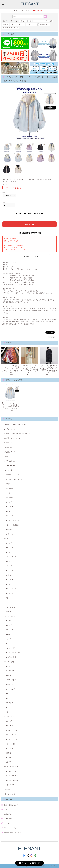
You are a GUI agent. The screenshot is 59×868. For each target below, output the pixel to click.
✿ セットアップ (11, 511)
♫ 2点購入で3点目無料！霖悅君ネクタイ (17, 434)
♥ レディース (8, 566)
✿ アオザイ (9, 758)
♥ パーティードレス (10, 716)
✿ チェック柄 (10, 648)
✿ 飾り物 (9, 529)
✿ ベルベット (10, 643)
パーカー (23, 21)
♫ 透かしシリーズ (10, 447)
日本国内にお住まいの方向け (29, 233)
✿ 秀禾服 (9, 762)
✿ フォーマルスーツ (12, 776)
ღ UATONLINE (10, 607)
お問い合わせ (9, 814)
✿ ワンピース (10, 507)
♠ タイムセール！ (9, 794)
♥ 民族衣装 (7, 753)
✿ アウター (9, 552)
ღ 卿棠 (8, 484)
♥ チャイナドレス (9, 616)
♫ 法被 (6, 456)
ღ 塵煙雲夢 (9, 497)
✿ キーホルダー (11, 689)
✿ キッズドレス (11, 771)
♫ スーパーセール (10, 466)
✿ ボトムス (9, 516)
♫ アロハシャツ (9, 443)
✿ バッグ (9, 666)
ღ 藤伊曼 (8, 611)
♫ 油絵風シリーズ (10, 452)
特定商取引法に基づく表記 (13, 832)
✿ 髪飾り (9, 675)
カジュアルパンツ (17, 24)
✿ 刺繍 (8, 634)
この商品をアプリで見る (29, 256)
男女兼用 (49, 21)
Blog (6, 810)
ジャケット (38, 21)
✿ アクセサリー (11, 671)
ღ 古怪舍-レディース (12, 475)
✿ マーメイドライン (12, 630)
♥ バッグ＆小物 (9, 662)
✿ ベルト (9, 694)
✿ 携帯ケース (10, 684)
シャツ (6, 24)
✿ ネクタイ (9, 703)
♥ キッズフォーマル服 (11, 767)
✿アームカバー (11, 707)
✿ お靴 (8, 561)
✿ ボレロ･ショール (12, 780)
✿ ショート (9, 621)
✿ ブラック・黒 (11, 735)
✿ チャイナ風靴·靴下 (12, 525)
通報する (52, 337)
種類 (4, 193)
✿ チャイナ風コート (12, 520)
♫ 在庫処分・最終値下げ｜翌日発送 (15, 424)
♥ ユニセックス (9, 602)
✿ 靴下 (8, 698)
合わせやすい (44, 24)
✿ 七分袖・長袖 (11, 657)
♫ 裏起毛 (7, 789)
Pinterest (7, 823)
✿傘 (7, 712)
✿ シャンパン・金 (11, 739)
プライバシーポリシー (12, 828)
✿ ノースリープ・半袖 (13, 653)
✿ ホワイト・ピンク (12, 730)
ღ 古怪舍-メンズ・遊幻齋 (14, 479)
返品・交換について (11, 805)
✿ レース (9, 639)
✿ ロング (9, 625)
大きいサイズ (32, 24)
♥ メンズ (7, 539)
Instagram (8, 819)
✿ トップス (9, 502)
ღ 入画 (8, 493)
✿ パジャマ (9, 534)
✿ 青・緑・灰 (10, 744)
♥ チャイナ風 (8, 470)
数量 (4, 202)
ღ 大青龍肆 (9, 488)
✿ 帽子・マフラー (11, 680)
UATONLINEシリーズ (11, 28)
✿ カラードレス (11, 748)
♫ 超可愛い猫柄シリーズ (12, 438)
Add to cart (29, 224)
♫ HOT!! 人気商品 (9, 461)
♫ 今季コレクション (10, 429)
